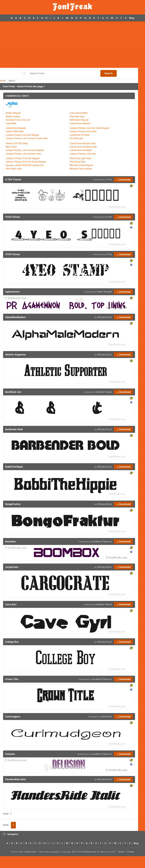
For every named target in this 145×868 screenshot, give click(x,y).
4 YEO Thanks (13, 179)
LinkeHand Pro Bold (80, 135)
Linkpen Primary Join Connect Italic (23, 154)
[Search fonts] (64, 73)
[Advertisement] (72, 45)
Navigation (11, 834)
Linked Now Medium (80, 123)
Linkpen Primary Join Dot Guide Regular (90, 128)
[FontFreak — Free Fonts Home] (72, 7)
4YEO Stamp (12, 254)
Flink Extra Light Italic (80, 158)
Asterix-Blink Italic (15, 131)
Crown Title (12, 679)
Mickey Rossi (105, 317)
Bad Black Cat (13, 392)
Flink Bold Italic (77, 116)
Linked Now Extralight (81, 150)
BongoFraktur (13, 504)
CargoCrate (12, 567)
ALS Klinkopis (76, 138)
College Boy (12, 642)
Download (123, 180)
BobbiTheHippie (14, 467)
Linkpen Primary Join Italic (83, 154)
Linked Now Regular (16, 128)
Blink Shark (11, 147)
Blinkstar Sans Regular (81, 169)
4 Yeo (109, 179)
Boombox (11, 541)
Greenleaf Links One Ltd (18, 120)
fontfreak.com (89, 852)
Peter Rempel (104, 292)
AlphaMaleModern (16, 317)
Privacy (131, 852)
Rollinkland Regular (79, 120)
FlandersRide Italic (16, 779)
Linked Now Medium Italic (83, 143)
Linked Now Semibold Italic (83, 147)
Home (3, 81)
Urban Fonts (30, 852)
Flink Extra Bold (77, 162)
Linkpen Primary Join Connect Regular (25, 150)
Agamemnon (12, 292)
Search (109, 73)
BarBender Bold (14, 429)
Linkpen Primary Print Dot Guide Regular (26, 162)
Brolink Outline (13, 116)
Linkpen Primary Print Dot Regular (23, 158)
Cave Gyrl (11, 604)
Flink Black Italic (14, 169)
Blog (132, 18)
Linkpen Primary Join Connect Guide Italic (27, 138)
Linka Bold (11, 123)
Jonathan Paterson (102, 541)
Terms (121, 852)
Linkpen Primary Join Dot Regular (22, 135)
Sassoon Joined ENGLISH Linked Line (25, 165)
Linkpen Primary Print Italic (83, 131)
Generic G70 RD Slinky (17, 143)
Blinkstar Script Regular (81, 165)
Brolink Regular (13, 113)
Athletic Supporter (16, 355)
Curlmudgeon (13, 717)
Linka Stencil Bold (79, 113)
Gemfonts (107, 717)
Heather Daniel (104, 392)
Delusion (10, 754)
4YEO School (13, 217)
